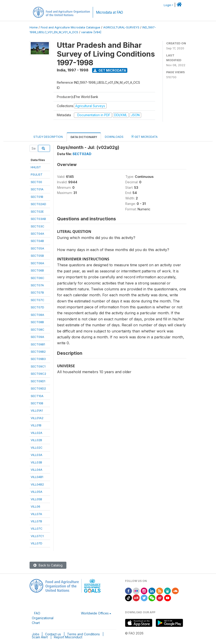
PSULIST (37, 174)
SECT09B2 (38, 352)
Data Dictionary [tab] (84, 137)
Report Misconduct (68, 637)
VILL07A (36, 514)
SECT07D (37, 307)
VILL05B (36, 499)
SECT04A (37, 234)
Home (34, 27)
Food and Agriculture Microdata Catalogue (70, 27)
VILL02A (36, 433)
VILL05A (36, 492)
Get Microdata (110, 70)
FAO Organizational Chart (43, 618)
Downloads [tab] (114, 137)
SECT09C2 (38, 374)
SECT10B (37, 403)
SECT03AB (38, 219)
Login (167, 5)
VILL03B (36, 462)
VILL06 (35, 506)
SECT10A (37, 396)
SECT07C (38, 300)
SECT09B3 (38, 359)
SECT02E (37, 211)
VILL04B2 (37, 484)
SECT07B (37, 292)
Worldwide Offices (95, 613)
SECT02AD (38, 204)
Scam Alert (40, 637)
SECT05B (37, 256)
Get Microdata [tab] (144, 137)
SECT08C (38, 330)
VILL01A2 (37, 418)
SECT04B (37, 241)
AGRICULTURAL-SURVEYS (121, 27)
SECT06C (38, 278)
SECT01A (37, 189)
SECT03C (38, 226)
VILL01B (36, 425)
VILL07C (37, 528)
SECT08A (37, 315)
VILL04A (36, 470)
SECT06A (37, 263)
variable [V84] (91, 32)
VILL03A (36, 455)
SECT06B (37, 270)
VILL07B (36, 521)
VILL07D (36, 543)
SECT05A (37, 248)
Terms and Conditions (83, 634)
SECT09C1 (38, 366)
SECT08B (37, 322)
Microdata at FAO (109, 12)
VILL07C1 (37, 536)
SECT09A (37, 337)
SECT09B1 (38, 344)
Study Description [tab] (48, 137)
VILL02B (36, 440)
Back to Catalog (48, 565)
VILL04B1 (37, 477)
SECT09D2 (38, 388)
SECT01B (37, 197)
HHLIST (36, 167)
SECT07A (37, 285)
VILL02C (37, 448)
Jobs (36, 634)
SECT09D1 (38, 381)
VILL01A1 (37, 410)
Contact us (53, 634)
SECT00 (36, 182)
